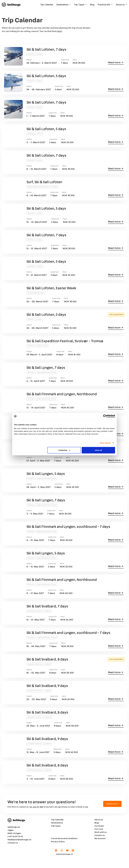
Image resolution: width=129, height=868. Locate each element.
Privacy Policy (58, 852)
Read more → (116, 63)
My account (100, 848)
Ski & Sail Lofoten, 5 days (46, 76)
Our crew (99, 839)
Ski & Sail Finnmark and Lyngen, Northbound (62, 399)
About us (122, 5)
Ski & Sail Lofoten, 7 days (46, 50)
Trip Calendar (47, 5)
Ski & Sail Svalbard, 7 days (47, 614)
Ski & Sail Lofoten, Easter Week (51, 291)
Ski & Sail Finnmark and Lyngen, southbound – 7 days (68, 533)
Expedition (31, 618)
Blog (92, 5)
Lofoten (39, 54)
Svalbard (47, 618)
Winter (47, 189)
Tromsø (45, 350)
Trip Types (81, 5)
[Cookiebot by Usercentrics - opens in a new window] (105, 416)
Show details (105, 443)
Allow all (98, 450)
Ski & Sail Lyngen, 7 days (46, 372)
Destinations (64, 5)
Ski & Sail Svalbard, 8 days (47, 668)
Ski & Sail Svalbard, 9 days (47, 694)
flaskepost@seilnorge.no (19, 850)
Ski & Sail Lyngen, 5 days (46, 480)
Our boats (99, 836)
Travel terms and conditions (64, 848)
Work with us (100, 842)
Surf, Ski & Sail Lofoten (44, 184)
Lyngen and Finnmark (43, 377)
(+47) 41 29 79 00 (15, 847)
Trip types (56, 836)
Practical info (106, 5)
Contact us (13, 853)
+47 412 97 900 (36, 817)
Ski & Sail (30, 54)
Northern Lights (33, 189)
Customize (64, 450)
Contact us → (112, 814)
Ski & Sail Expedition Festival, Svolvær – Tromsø (65, 345)
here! (60, 31)
